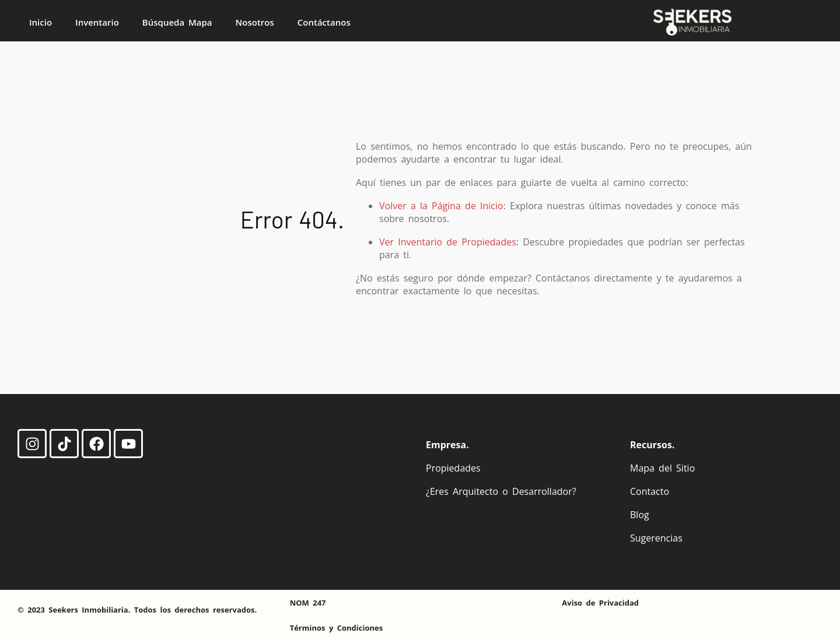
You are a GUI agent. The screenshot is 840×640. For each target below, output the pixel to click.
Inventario (97, 22)
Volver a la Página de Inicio (441, 206)
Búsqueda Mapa (177, 22)
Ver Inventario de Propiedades (448, 242)
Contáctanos (324, 22)
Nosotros (255, 22)
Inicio (41, 22)
